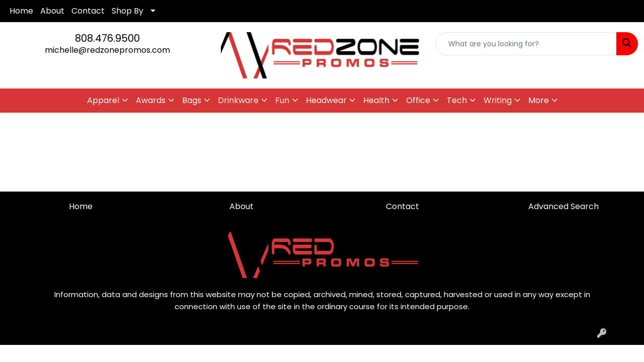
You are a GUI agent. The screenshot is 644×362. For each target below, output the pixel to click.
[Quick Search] (526, 44)
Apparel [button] (103, 100)
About (52, 11)
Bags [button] (192, 100)
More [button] (539, 100)
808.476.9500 (107, 38)
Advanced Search (563, 206)
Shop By (128, 11)
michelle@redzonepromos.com (107, 50)
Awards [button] (151, 100)
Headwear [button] (326, 100)
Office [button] (418, 100)
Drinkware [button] (238, 100)
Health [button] (376, 100)
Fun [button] (282, 100)
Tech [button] (457, 100)
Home (21, 11)
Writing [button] (498, 100)
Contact (88, 11)
